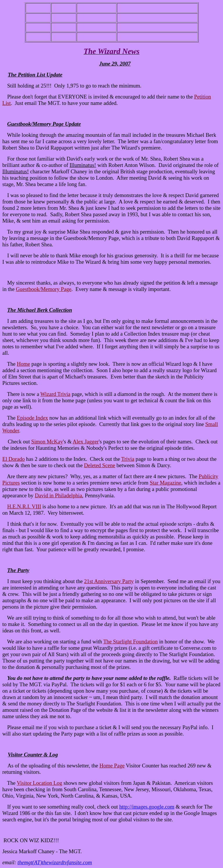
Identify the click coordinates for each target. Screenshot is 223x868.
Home (24, 364)
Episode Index (32, 418)
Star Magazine (166, 483)
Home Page (112, 766)
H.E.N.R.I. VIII (24, 506)
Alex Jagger (86, 442)
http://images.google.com (147, 807)
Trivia (128, 459)
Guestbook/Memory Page (44, 289)
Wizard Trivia (55, 394)
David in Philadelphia (59, 495)
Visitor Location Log (39, 783)
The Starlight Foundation (131, 642)
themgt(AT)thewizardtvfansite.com (55, 862)
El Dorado (14, 459)
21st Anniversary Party (109, 581)
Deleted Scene (99, 465)
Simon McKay (47, 442)
